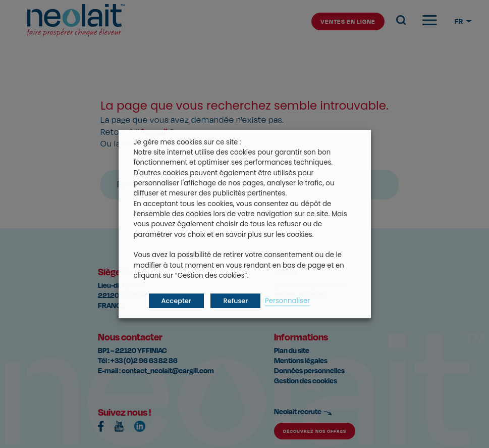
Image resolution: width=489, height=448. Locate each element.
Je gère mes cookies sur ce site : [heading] (187, 142)
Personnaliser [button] (287, 301)
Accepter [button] (176, 301)
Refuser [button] (235, 301)
